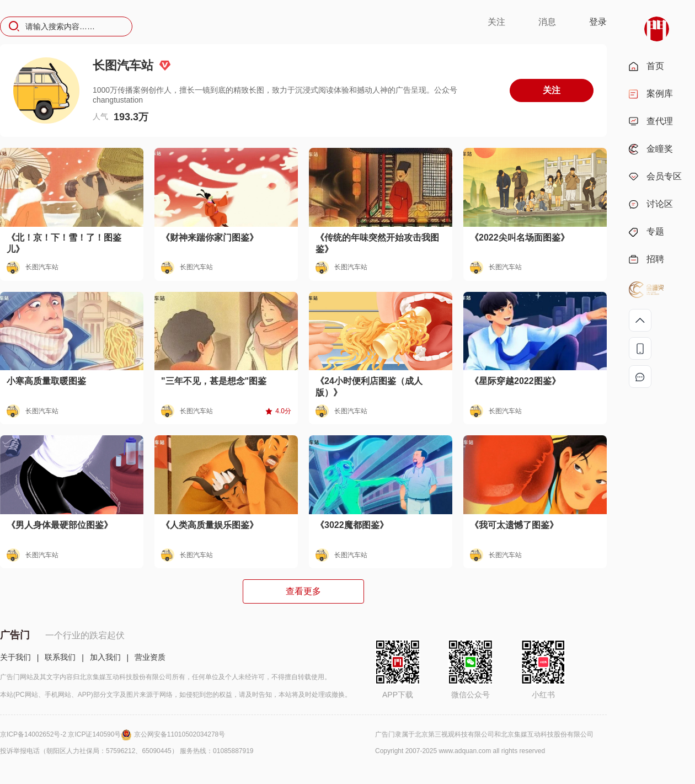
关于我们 (15, 657)
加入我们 (105, 657)
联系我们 (60, 657)
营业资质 (150, 657)
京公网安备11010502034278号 (180, 734)
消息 (547, 22)
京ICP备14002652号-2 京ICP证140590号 (67, 734)
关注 (496, 22)
